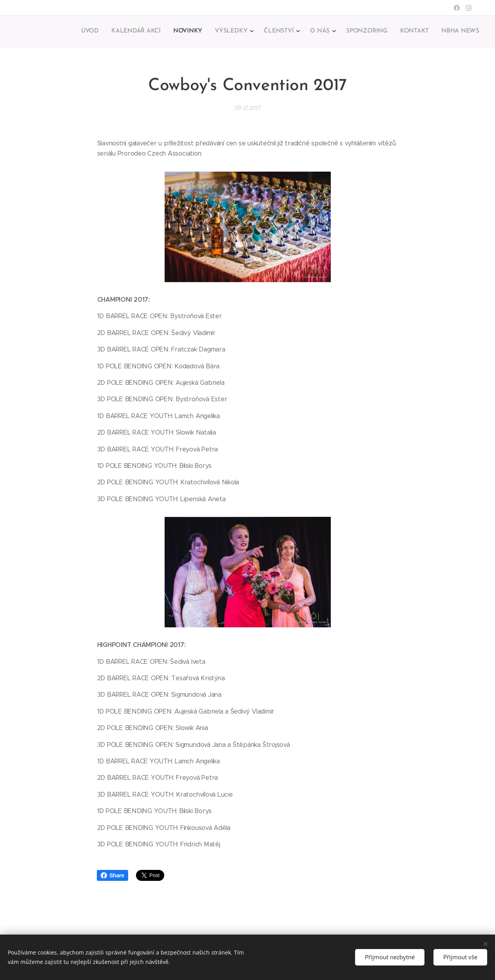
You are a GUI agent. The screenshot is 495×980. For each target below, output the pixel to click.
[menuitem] (369, 32)
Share (112, 875)
